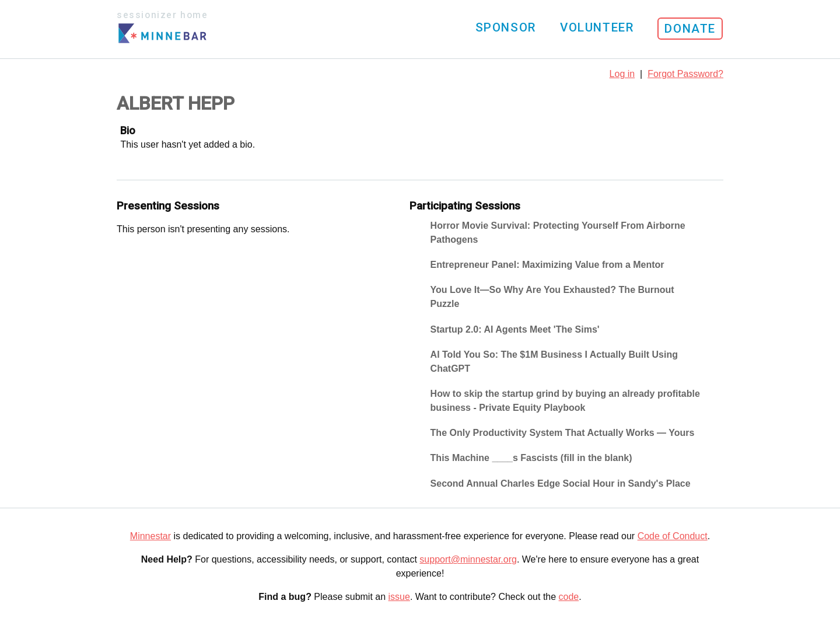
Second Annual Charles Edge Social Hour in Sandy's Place (561, 483)
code (569, 597)
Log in (622, 74)
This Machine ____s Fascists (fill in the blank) (531, 458)
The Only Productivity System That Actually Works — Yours (563, 433)
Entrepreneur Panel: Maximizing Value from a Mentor (547, 265)
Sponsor (506, 27)
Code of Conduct (673, 536)
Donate (690, 29)
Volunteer (597, 27)
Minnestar (150, 536)
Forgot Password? (685, 74)
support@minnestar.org (468, 559)
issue (399, 597)
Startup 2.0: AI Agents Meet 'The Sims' (515, 329)
